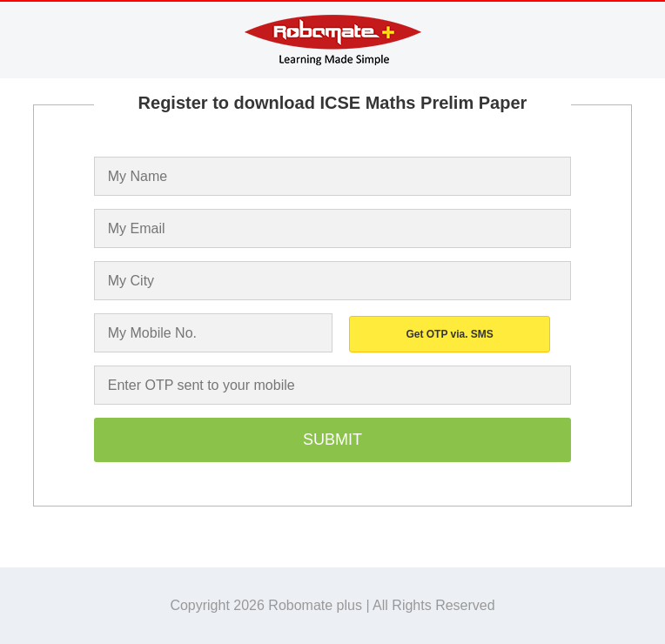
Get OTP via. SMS (449, 334)
